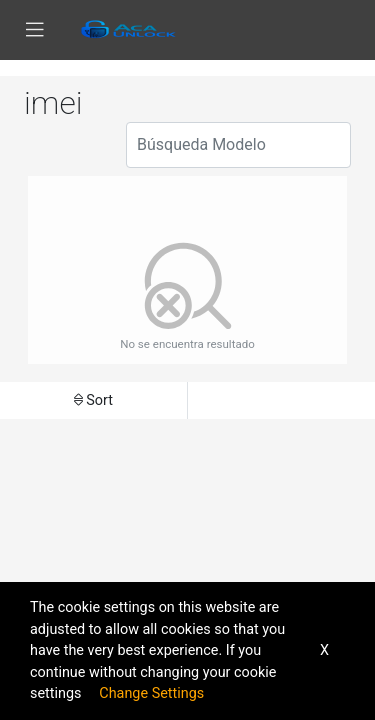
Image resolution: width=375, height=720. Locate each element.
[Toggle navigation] (35, 30)
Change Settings (151, 693)
